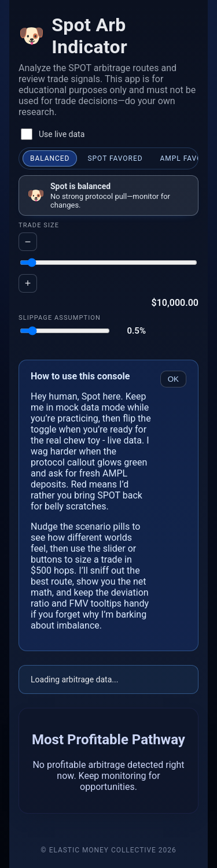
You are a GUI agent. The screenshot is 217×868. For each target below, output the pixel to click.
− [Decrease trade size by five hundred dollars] (28, 242)
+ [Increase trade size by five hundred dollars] (28, 283)
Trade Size (39, 225)
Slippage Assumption (60, 318)
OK (173, 379)
